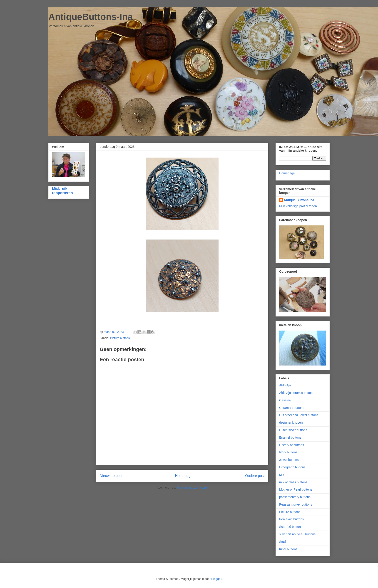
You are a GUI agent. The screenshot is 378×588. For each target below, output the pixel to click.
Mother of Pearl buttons (296, 489)
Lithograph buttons (292, 467)
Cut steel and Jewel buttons (299, 415)
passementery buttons (295, 497)
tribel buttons (288, 549)
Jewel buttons (289, 460)
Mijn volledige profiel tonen (298, 206)
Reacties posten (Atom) (192, 488)
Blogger (216, 579)
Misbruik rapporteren (62, 191)
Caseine (285, 400)
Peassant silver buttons (296, 504)
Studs (283, 542)
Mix (282, 475)
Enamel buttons (290, 437)
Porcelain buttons (291, 519)
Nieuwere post (111, 476)
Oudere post (255, 476)
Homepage (184, 476)
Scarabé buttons (291, 527)
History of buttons (292, 445)
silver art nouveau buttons (297, 534)
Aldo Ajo (285, 385)
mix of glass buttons (293, 482)
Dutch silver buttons (293, 430)
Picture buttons (120, 338)
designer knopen (291, 422)
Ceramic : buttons (292, 408)
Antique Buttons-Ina (299, 200)
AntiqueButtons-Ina (91, 17)
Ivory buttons (288, 452)
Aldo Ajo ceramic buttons (297, 393)
